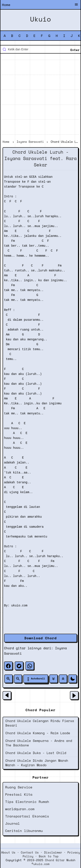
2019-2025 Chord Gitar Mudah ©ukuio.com (51, 862)
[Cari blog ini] (40, 49)
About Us (8, 852)
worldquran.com (20, 809)
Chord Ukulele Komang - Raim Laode (38, 733)
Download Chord (40, 638)
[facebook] (8, 666)
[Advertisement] (40, 97)
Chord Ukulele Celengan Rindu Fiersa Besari (40, 723)
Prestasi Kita (19, 794)
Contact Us (30, 852)
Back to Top (49, 856)
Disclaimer (53, 852)
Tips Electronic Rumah (27, 802)
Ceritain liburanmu (24, 831)
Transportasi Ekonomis (27, 816)
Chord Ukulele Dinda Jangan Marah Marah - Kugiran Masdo (37, 763)
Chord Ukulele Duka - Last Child (36, 753)
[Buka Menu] (76, 5)
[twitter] (19, 666)
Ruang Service (19, 787)
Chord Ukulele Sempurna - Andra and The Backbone (39, 743)
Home (6, 5)
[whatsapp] (30, 666)
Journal (13, 823)
